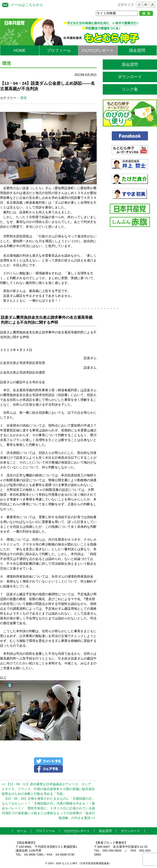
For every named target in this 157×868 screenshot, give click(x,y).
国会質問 (137, 50)
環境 (23, 98)
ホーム (22, 831)
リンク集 (130, 89)
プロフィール (59, 50)
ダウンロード (130, 77)
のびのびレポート (98, 50)
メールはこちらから (22, 4)
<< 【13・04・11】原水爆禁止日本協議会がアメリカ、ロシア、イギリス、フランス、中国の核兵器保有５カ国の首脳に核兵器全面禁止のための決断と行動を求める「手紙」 (48, 789)
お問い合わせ (89, 836)
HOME (20, 50)
